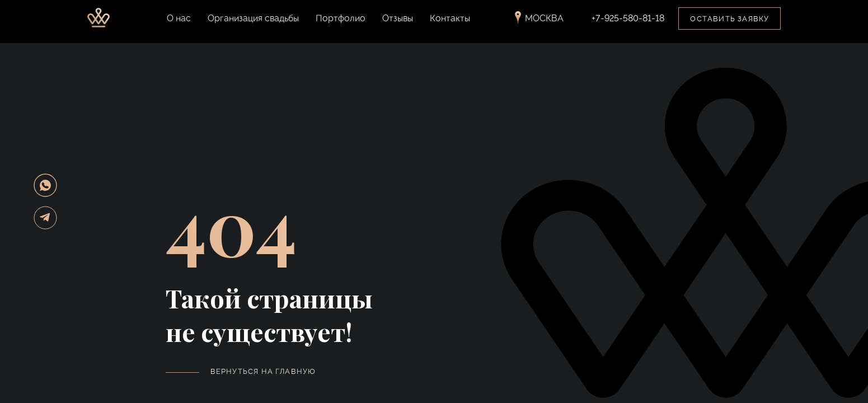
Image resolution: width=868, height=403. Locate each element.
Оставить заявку (729, 26)
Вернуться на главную (263, 371)
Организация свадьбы (253, 25)
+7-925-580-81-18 (628, 26)
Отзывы (398, 25)
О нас (179, 25)
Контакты (450, 25)
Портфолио (341, 25)
